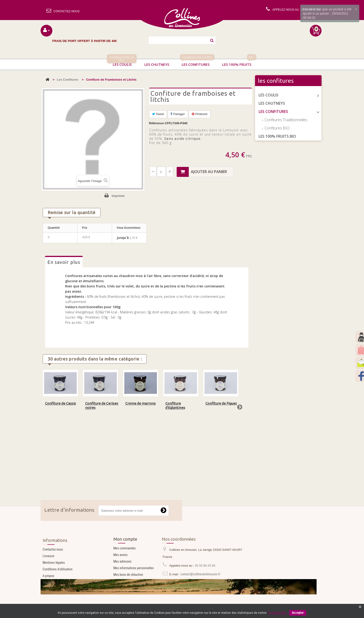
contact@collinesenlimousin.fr (200, 590)
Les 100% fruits (239, 63)
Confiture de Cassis (61, 403)
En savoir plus (64, 262)
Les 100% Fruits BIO (277, 136)
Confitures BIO (276, 128)
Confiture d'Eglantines (175, 405)
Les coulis (122, 63)
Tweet (158, 114)
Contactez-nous (53, 568)
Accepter (298, 613)
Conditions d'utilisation (58, 588)
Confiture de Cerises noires (102, 405)
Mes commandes (125, 564)
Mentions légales (54, 581)
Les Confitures (68, 80)
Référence (157, 123)
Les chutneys (157, 64)
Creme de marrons (140, 403)
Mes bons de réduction (128, 591)
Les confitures (197, 63)
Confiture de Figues (221, 403)
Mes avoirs (121, 571)
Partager (178, 114)
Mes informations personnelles (134, 584)
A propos (49, 594)
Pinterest (200, 114)
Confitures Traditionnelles (285, 120)
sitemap (48, 601)
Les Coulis (268, 95)
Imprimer (118, 196)
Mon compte (125, 555)
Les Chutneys (272, 103)
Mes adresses (123, 577)
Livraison (49, 574)
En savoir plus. (277, 613)
